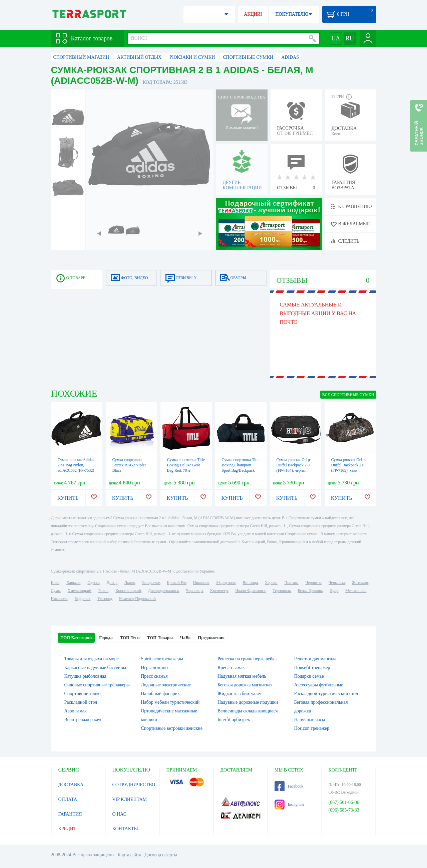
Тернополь (282, 591)
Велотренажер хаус (83, 720)
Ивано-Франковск (250, 591)
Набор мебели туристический (170, 702)
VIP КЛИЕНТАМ (130, 799)
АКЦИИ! (253, 14)
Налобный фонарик (160, 694)
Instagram (289, 805)
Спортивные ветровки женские (172, 728)
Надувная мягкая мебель (242, 676)
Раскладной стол (81, 702)
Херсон (271, 583)
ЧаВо (185, 637)
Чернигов (314, 583)
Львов (130, 583)
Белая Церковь (310, 591)
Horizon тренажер (312, 728)
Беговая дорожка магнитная (245, 685)
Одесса (93, 583)
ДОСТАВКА (71, 785)
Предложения (211, 637)
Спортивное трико (83, 694)
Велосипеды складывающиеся (248, 711)
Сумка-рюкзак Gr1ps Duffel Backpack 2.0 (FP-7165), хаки (349, 465)
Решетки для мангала (315, 659)
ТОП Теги (130, 637)
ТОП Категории (76, 637)
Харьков (73, 583)
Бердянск (83, 599)
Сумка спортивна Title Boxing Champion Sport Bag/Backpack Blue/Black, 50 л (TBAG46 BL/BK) (241, 470)
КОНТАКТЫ (125, 829)
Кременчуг (219, 591)
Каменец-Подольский (137, 599)
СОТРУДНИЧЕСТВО (134, 785)
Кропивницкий (128, 591)
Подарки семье (309, 676)
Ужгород (105, 599)
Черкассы (337, 583)
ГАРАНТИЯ (70, 814)
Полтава (292, 583)
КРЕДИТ (67, 829)
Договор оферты (161, 855)
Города (106, 637)
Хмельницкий (80, 591)
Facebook (289, 786)
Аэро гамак (76, 711)
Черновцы (194, 591)
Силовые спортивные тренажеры (97, 685)
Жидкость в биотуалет (240, 694)
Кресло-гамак (231, 668)
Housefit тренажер (312, 668)
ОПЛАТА (68, 799)
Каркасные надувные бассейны (95, 668)
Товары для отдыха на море (92, 659)
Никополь (59, 599)
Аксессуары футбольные (319, 685)
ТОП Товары (160, 637)
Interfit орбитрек (234, 720)
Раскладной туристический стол (326, 694)
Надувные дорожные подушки (248, 702)
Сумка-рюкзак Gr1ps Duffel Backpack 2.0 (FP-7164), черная (294, 465)
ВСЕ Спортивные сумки (348, 395)
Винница (250, 583)
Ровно (103, 591)
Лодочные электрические (166, 685)
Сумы (56, 591)
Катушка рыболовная (85, 676)
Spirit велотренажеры (162, 659)
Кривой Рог (176, 583)
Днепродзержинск (164, 591)
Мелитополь (356, 591)
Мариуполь (226, 583)
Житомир (360, 583)
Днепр (112, 583)
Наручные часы (310, 720)
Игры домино (154, 668)
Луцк (334, 591)
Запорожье (151, 583)
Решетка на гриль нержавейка (247, 659)
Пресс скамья (154, 676)
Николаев (201, 583)
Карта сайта (130, 855)
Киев (55, 583)
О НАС (119, 814)
